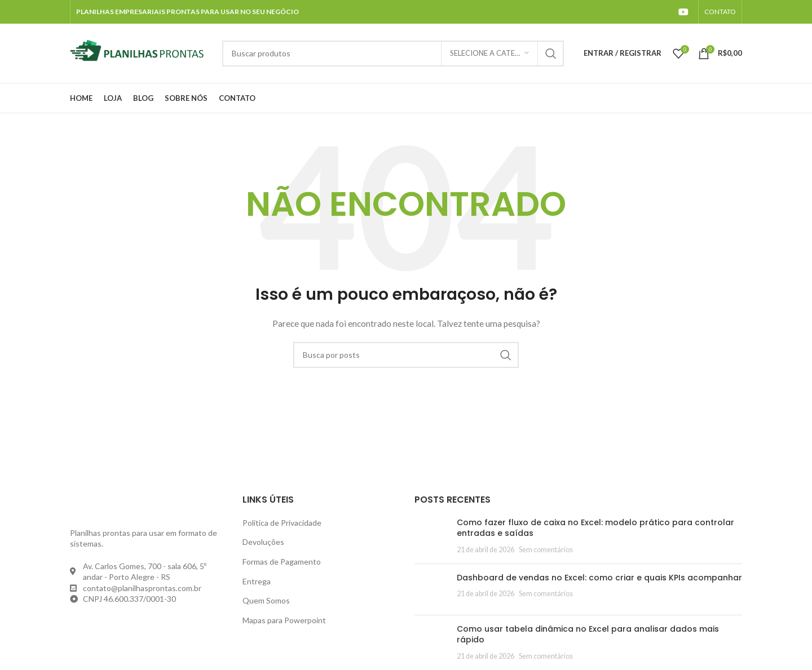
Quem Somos (266, 600)
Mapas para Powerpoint (284, 620)
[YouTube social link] (684, 12)
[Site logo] (140, 52)
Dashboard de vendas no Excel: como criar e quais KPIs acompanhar (599, 578)
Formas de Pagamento (282, 562)
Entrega (257, 581)
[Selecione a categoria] (489, 54)
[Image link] (132, 506)
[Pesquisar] (393, 54)
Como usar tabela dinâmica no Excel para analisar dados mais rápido (588, 634)
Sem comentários (546, 550)
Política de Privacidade (282, 523)
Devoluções (263, 542)
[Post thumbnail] (431, 536)
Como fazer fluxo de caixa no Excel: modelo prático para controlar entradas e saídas (595, 528)
